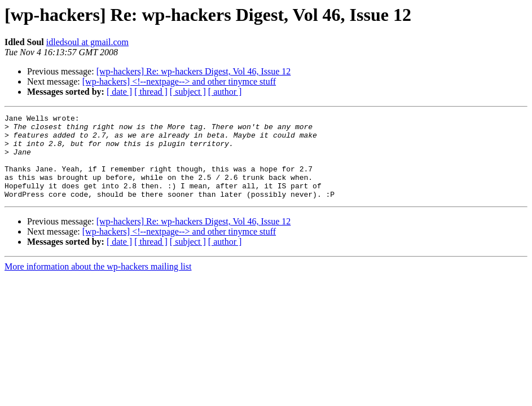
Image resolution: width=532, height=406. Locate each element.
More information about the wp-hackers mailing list (98, 283)
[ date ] (119, 92)
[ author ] (225, 92)
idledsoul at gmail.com (87, 42)
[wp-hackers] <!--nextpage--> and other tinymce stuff (179, 81)
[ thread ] (151, 92)
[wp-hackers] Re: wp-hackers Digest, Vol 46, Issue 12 (194, 71)
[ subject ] (188, 92)
